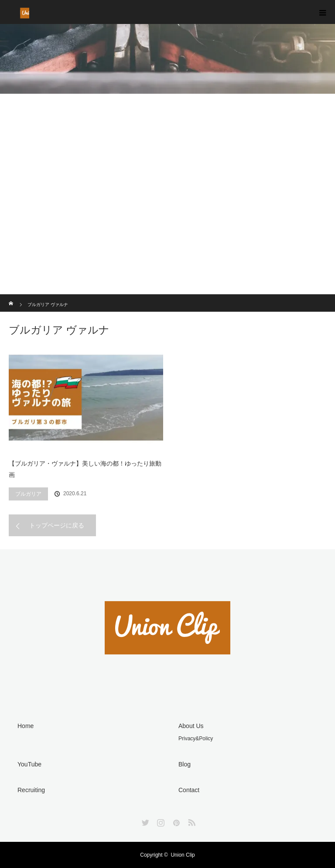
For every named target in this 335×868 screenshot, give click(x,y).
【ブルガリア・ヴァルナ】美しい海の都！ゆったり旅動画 (85, 469)
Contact (189, 790)
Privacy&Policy (196, 739)
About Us (191, 726)
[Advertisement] (167, 229)
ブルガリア (28, 494)
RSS (191, 821)
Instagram (160, 821)
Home (26, 726)
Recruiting (31, 790)
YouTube (29, 764)
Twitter (144, 821)
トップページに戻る (57, 525)
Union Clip (183, 855)
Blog (185, 764)
